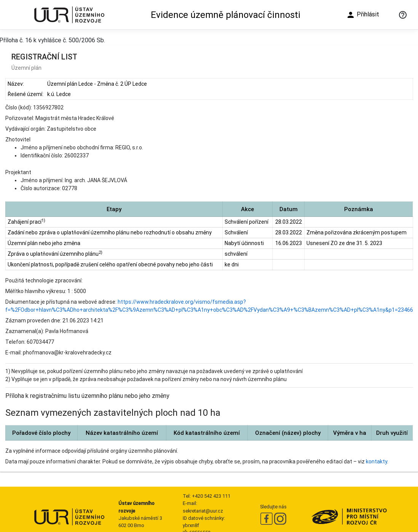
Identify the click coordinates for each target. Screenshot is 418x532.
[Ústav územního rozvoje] (69, 15)
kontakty (377, 461)
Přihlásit (363, 15)
